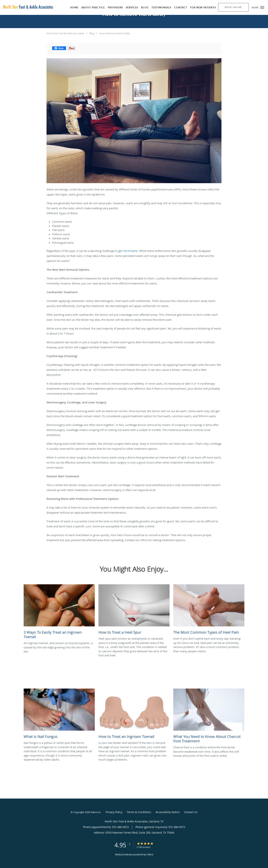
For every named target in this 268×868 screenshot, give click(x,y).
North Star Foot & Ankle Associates (65, 33)
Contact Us (191, 812)
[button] (262, 7)
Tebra (150, 854)
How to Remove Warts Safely (114, 33)
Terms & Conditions (139, 812)
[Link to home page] (27, 7)
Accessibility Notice (168, 812)
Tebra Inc (96, 812)
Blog (92, 33)
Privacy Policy (114, 812)
